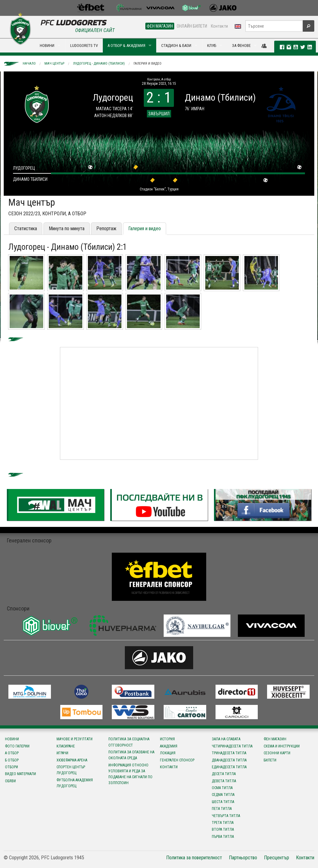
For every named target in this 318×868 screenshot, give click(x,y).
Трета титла (223, 823)
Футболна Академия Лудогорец (75, 783)
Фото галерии (17, 746)
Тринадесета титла (229, 753)
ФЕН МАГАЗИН (160, 26)
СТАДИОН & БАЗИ (176, 46)
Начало (29, 64)
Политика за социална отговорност (129, 742)
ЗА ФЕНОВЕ (241, 46)
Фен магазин (275, 739)
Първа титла (223, 837)
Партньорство (243, 858)
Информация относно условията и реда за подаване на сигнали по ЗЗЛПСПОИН (130, 774)
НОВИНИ (47, 46)
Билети (270, 760)
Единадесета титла (229, 767)
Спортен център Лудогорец (71, 770)
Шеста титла (223, 802)
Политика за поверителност (194, 858)
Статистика (26, 228)
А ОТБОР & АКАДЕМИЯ (126, 46)
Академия (169, 746)
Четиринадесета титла (232, 746)
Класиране (66, 746)
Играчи (62, 753)
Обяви (10, 781)
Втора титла (223, 829)
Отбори (11, 767)
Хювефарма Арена (72, 760)
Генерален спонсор (177, 760)
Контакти (219, 26)
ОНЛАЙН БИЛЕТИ (192, 26)
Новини (12, 739)
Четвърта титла (226, 816)
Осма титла (222, 788)
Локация (168, 753)
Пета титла (222, 809)
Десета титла (224, 774)
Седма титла (223, 795)
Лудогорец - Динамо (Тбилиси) (99, 64)
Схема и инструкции (282, 746)
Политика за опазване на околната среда (131, 755)
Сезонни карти (277, 753)
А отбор (12, 753)
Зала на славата (226, 739)
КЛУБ (212, 46)
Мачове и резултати (75, 739)
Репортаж (106, 228)
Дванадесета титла (229, 760)
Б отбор (12, 760)
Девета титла (224, 781)
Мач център (54, 64)
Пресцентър (277, 858)
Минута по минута (67, 228)
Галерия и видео (148, 64)
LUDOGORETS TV (84, 46)
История (167, 739)
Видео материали (20, 774)
